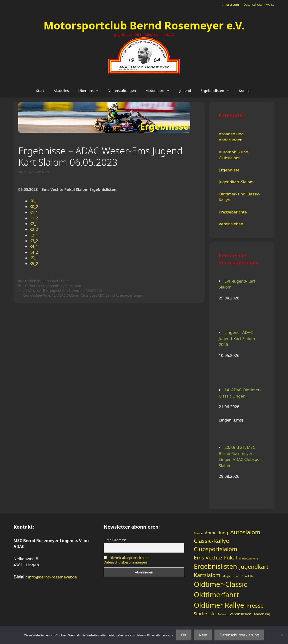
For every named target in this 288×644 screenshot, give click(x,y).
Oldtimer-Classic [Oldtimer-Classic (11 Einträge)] (220, 584)
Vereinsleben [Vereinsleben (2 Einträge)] (240, 614)
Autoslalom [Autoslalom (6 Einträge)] (245, 532)
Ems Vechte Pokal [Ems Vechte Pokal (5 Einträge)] (215, 557)
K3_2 (34, 241)
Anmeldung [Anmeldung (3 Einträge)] (216, 533)
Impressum (231, 5)
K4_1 (34, 246)
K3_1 (34, 235)
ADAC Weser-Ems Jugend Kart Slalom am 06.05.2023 (63, 291)
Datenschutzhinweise (259, 5)
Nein (203, 635)
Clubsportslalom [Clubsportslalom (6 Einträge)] (216, 549)
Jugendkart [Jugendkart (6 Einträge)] (254, 567)
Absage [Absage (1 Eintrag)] (198, 533)
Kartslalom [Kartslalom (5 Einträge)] (207, 575)
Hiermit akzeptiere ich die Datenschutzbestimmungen (126, 560)
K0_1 (34, 201)
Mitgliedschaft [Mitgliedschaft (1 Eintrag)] (231, 576)
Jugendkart (55, 286)
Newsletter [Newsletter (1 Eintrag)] (248, 576)
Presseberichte (233, 212)
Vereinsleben (231, 224)
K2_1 (34, 224)
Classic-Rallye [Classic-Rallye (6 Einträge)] (211, 541)
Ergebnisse (32, 281)
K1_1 (34, 212)
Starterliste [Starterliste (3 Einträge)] (205, 614)
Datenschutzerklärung (239, 635)
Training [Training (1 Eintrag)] (223, 614)
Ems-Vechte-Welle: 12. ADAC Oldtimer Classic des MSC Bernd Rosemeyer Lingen (83, 295)
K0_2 (34, 207)
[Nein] (282, 635)
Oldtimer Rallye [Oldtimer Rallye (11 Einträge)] (219, 605)
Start (40, 90)
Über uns (91, 90)
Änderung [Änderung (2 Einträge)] (262, 614)
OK (184, 635)
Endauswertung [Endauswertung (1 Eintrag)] (249, 559)
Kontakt (245, 90)
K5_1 (34, 258)
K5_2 (34, 264)
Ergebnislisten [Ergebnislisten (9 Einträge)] (215, 566)
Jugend (185, 90)
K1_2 (34, 218)
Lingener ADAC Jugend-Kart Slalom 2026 (237, 338)
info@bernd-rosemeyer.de (53, 577)
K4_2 (34, 252)
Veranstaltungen (122, 90)
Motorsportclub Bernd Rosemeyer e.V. (144, 25)
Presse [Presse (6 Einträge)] (255, 606)
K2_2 (34, 229)
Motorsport (160, 90)
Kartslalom (73, 286)
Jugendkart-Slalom (56, 281)
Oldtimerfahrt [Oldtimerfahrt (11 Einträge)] (216, 595)
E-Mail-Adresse (115, 540)
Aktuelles (61, 90)
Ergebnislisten (217, 90)
